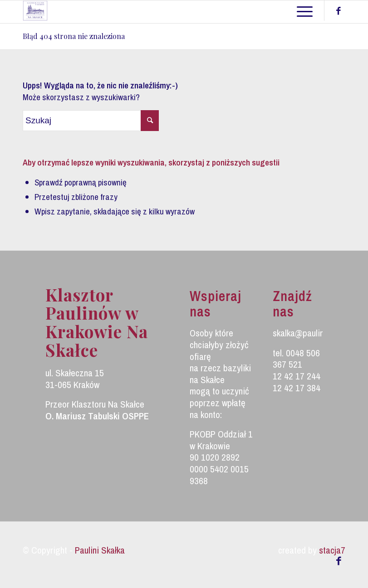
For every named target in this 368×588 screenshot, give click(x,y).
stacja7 (332, 550)
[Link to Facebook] (339, 11)
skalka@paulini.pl (304, 333)
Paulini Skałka (100, 550)
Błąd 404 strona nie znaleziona (74, 36)
